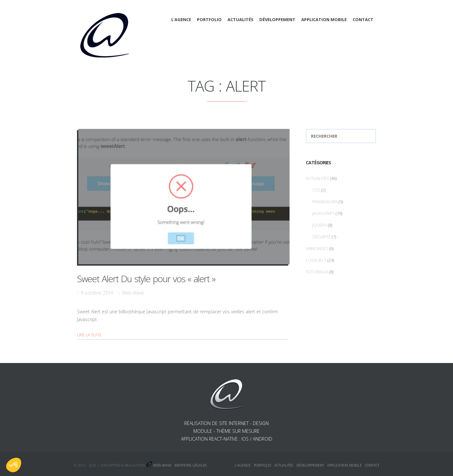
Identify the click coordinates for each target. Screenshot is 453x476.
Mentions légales (191, 465)
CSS (316, 190)
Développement (277, 19)
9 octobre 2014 (97, 293)
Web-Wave (133, 293)
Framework (325, 202)
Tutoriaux (317, 272)
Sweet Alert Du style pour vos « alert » (146, 279)
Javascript (324, 213)
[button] (14, 465)
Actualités (240, 19)
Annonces (317, 248)
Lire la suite (89, 335)
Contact (363, 19)
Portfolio (209, 19)
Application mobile (324, 19)
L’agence (181, 19)
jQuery (320, 225)
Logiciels (316, 260)
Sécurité (322, 237)
